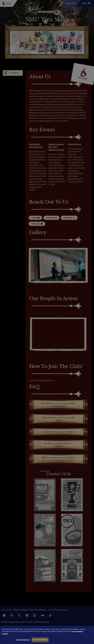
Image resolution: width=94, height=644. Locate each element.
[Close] (90, 630)
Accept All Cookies (40, 640)
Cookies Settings (23, 640)
